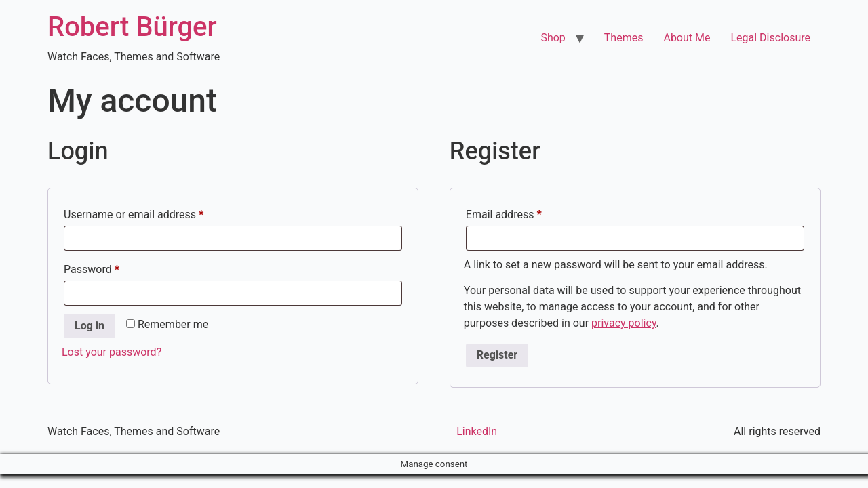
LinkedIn (477, 431)
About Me (687, 38)
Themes (624, 38)
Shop (553, 38)
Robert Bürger (132, 27)
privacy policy (624, 323)
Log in (90, 326)
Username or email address (155, 212)
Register (497, 355)
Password (113, 267)
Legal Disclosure (770, 38)
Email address (525, 212)
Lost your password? (112, 352)
